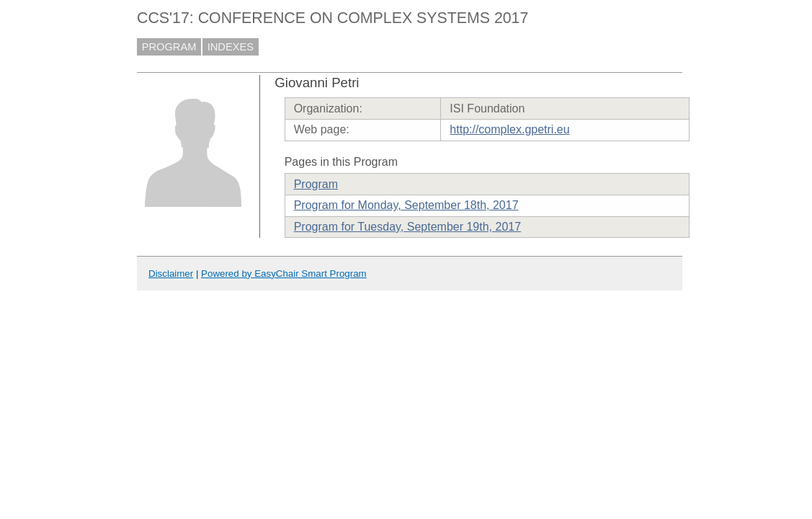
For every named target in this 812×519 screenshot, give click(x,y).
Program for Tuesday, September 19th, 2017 (407, 227)
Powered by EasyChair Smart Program (284, 274)
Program (316, 184)
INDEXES (231, 47)
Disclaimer (171, 274)
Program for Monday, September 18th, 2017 (406, 205)
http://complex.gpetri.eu (509, 129)
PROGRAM (169, 47)
